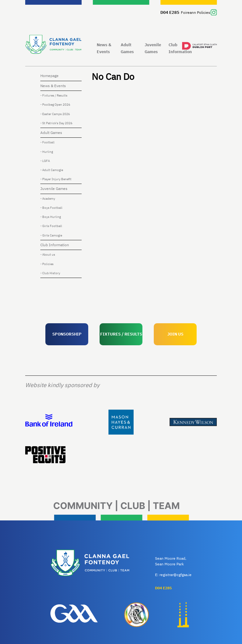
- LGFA (45, 161)
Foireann (188, 12)
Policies (204, 12)
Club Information (179, 48)
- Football (47, 142)
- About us (48, 255)
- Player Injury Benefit (56, 179)
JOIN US (175, 334)
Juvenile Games (153, 48)
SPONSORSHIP (67, 334)
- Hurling (47, 152)
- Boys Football (51, 208)
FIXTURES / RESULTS (121, 334)
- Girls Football (51, 226)
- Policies (47, 264)
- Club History (50, 273)
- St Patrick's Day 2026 (56, 123)
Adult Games (127, 48)
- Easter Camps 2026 (55, 114)
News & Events (104, 48)
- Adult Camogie (52, 170)
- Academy (48, 199)
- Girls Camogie (51, 235)
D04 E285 (170, 12)
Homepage (49, 76)
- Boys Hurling (51, 217)
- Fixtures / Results (54, 95)
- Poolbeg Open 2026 (55, 105)
